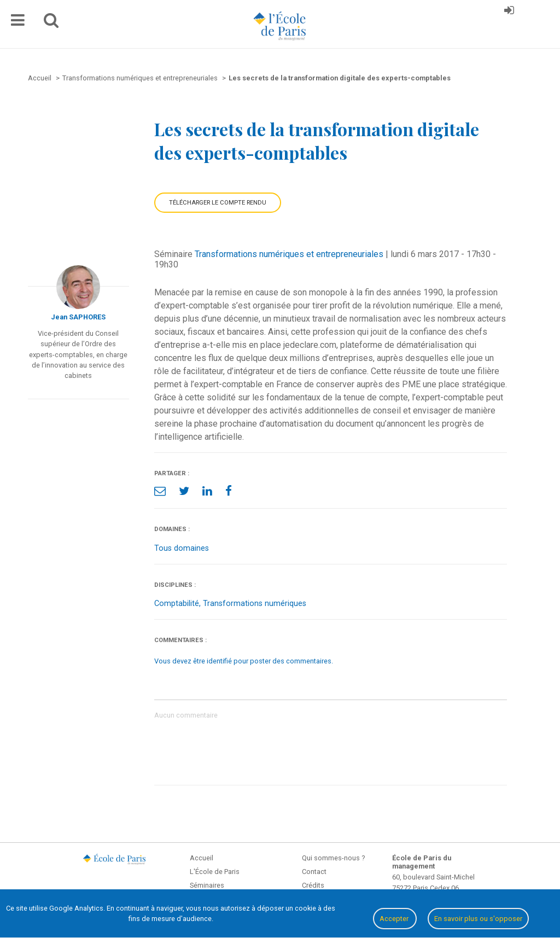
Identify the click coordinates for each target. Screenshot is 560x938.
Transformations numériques (255, 604)
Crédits (313, 885)
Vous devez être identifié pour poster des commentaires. (244, 661)
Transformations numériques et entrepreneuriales (289, 254)
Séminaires (207, 885)
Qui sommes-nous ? (333, 858)
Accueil (202, 858)
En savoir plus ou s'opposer (478, 919)
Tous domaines (182, 548)
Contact (314, 872)
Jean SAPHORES (78, 317)
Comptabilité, (179, 604)
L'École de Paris (215, 872)
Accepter (395, 919)
